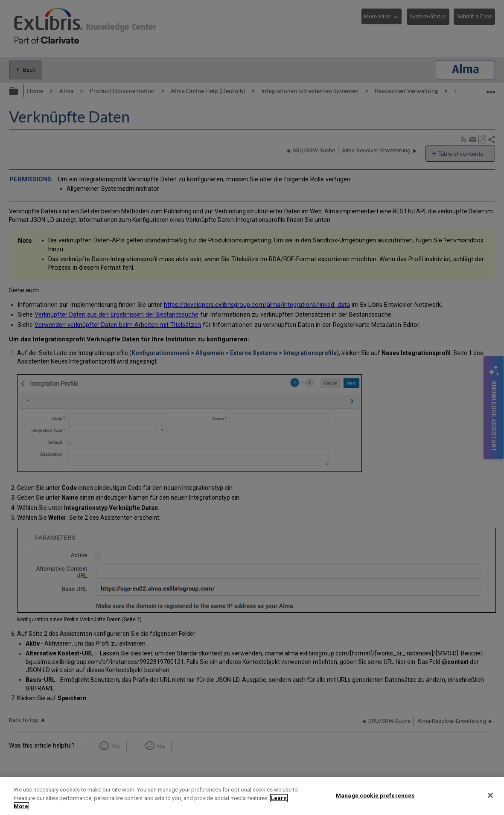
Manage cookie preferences (375, 795)
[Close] (490, 795)
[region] (252, 796)
